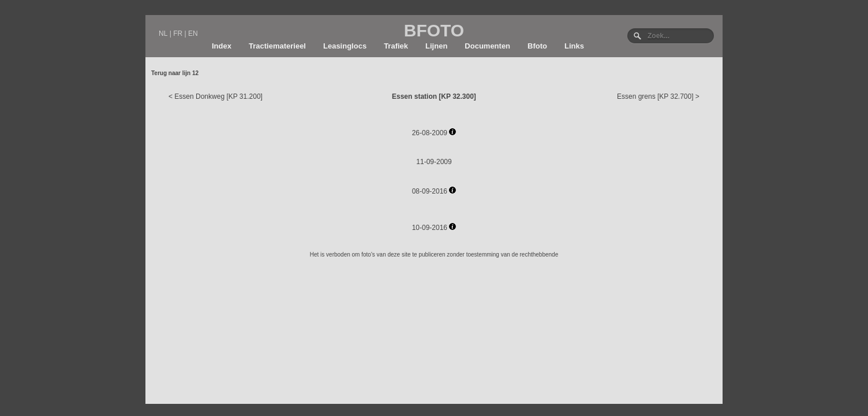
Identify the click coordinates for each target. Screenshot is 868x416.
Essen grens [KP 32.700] (655, 96)
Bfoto (537, 46)
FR (178, 34)
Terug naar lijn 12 (175, 73)
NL (163, 34)
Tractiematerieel (277, 46)
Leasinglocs (345, 46)
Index (222, 46)
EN (193, 34)
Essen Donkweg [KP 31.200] (218, 96)
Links (574, 46)
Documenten (487, 46)
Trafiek (396, 46)
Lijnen (436, 46)
